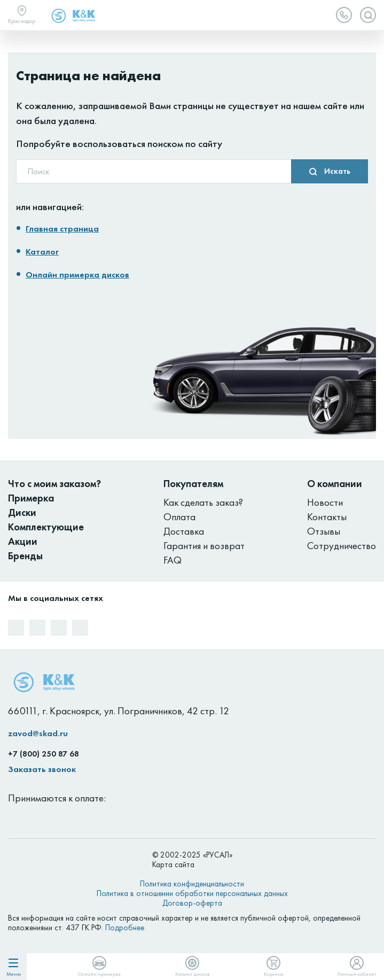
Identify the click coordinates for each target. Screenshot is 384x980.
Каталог (42, 252)
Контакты (327, 517)
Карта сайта (173, 865)
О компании (335, 484)
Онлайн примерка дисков (77, 275)
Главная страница (62, 229)
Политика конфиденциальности (192, 884)
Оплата (179, 517)
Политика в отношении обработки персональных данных (192, 893)
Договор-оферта (192, 903)
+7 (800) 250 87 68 (44, 754)
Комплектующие (46, 527)
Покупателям (193, 484)
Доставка (184, 531)
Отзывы (324, 531)
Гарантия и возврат (204, 546)
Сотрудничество (342, 546)
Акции (23, 541)
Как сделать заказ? (203, 502)
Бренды (25, 556)
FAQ (173, 560)
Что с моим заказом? (54, 484)
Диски (22, 512)
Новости (325, 502)
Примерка (31, 498)
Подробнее (125, 928)
